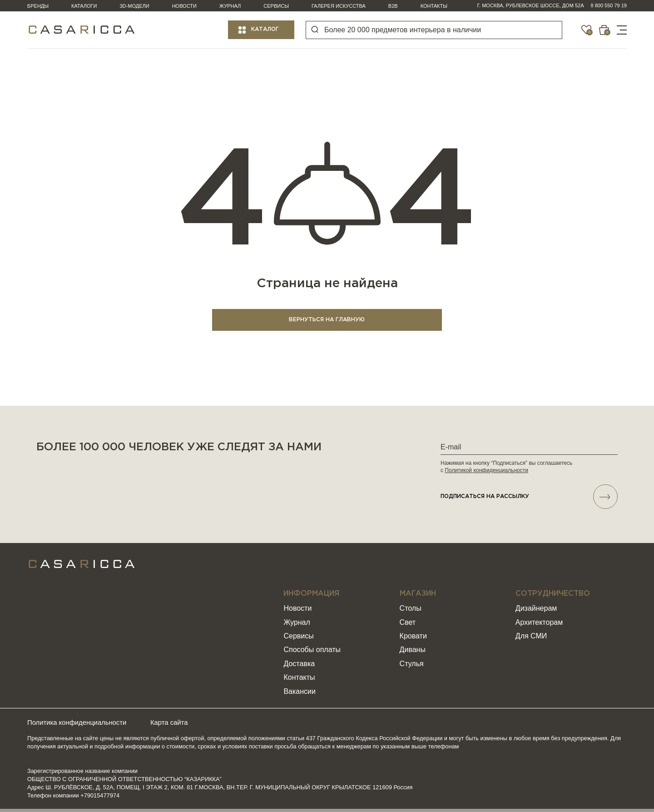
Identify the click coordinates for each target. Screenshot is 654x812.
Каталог (265, 29)
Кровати (413, 640)
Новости (184, 6)
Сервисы (276, 6)
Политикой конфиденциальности (486, 471)
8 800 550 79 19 (609, 5)
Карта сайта (184, 726)
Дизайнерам (536, 612)
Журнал (230, 6)
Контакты (434, 6)
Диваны (413, 653)
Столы (411, 612)
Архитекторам (539, 625)
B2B (393, 6)
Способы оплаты (312, 653)
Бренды (38, 6)
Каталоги (84, 6)
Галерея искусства (339, 6)
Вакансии (300, 695)
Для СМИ (531, 640)
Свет (408, 625)
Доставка (299, 667)
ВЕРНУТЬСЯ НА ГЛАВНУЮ (327, 321)
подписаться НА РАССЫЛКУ (529, 499)
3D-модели (135, 6)
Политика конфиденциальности (81, 726)
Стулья (412, 667)
